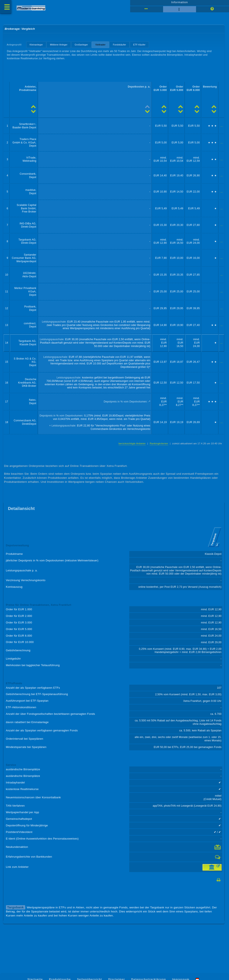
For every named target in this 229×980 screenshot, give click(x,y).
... (221, 129)
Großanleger (83, 47)
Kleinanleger (37, 47)
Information (180, 4)
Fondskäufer (122, 47)
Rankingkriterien (158, 452)
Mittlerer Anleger (60, 47)
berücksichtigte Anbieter (131, 452)
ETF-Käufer (142, 47)
